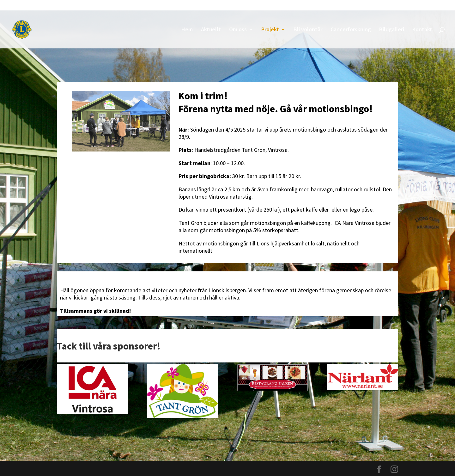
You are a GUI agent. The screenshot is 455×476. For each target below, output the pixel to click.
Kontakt (422, 30)
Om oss (238, 30)
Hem (187, 30)
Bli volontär (308, 30)
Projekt (270, 30)
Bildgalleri (392, 30)
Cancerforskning (351, 30)
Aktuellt (211, 30)
